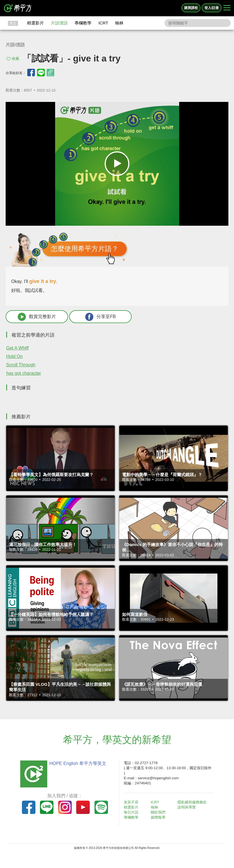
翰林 (119, 23)
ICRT (103, 23)
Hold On (14, 356)
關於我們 (158, 812)
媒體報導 (158, 817)
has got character (24, 373)
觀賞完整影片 (37, 317)
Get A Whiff (17, 348)
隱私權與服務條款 (192, 802)
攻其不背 (131, 802)
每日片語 (131, 812)
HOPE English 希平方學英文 (78, 763)
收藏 (15, 59)
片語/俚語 (15, 45)
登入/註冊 (212, 8)
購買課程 (191, 8)
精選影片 (35, 23)
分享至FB (100, 317)
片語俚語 (59, 23)
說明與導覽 (187, 807)
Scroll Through (21, 365)
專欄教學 (83, 23)
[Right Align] (227, 8)
